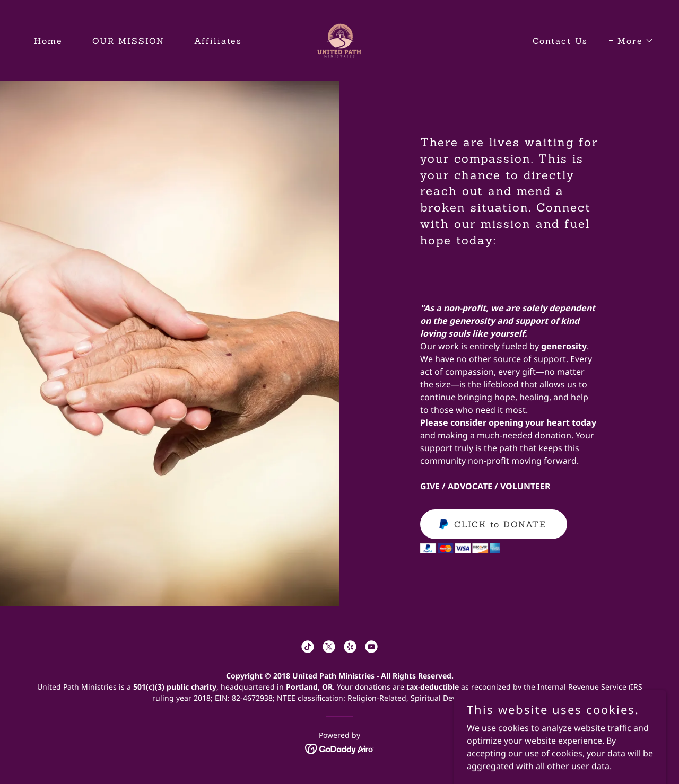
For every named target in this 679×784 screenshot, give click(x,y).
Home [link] (48, 41)
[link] (339, 40)
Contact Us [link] (560, 41)
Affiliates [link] (218, 41)
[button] (631, 41)
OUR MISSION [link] (128, 41)
